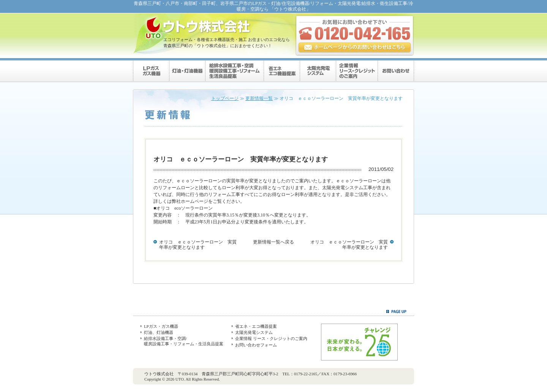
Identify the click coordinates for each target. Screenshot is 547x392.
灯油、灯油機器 (159, 332)
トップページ (225, 98)
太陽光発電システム (254, 332)
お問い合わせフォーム (256, 345)
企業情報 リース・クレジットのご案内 (271, 338)
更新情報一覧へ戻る (273, 242)
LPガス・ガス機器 (161, 326)
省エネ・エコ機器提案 (256, 326)
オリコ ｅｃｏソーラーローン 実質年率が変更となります (198, 245)
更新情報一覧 (259, 98)
